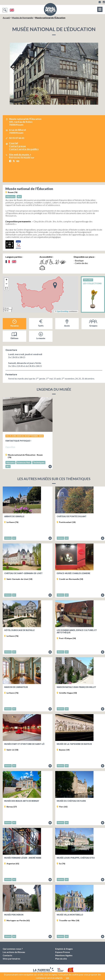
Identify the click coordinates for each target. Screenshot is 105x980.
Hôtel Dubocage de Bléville (19, 630)
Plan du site (61, 959)
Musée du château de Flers (71, 801)
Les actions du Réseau (14, 952)
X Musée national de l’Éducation (14, 161)
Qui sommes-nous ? (13, 949)
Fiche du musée (50, 538)
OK (68, 978)
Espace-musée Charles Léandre (73, 573)
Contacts (7, 955)
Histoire (10, 196)
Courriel (13, 143)
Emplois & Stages (64, 949)
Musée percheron (14, 915)
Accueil (6, 18)
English (12, 10)
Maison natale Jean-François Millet (76, 687)
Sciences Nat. (24, 462)
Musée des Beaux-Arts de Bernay (22, 801)
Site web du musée (19, 154)
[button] (55, 285)
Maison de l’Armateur (16, 687)
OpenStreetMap (63, 311)
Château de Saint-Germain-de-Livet (23, 573)
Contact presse (17, 146)
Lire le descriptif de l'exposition (50, 467)
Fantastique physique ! (18, 441)
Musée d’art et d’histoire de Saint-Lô (24, 744)
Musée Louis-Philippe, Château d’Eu (76, 858)
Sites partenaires (11, 959)
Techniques (39, 462)
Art (19, 196)
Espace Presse (63, 952)
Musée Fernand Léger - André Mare (23, 858)
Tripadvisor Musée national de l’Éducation (18, 161)
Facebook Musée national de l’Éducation (10, 161)
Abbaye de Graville (14, 516)
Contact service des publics (24, 149)
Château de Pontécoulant (72, 516)
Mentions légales (64, 955)
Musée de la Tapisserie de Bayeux (74, 744)
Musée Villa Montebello (70, 915)
